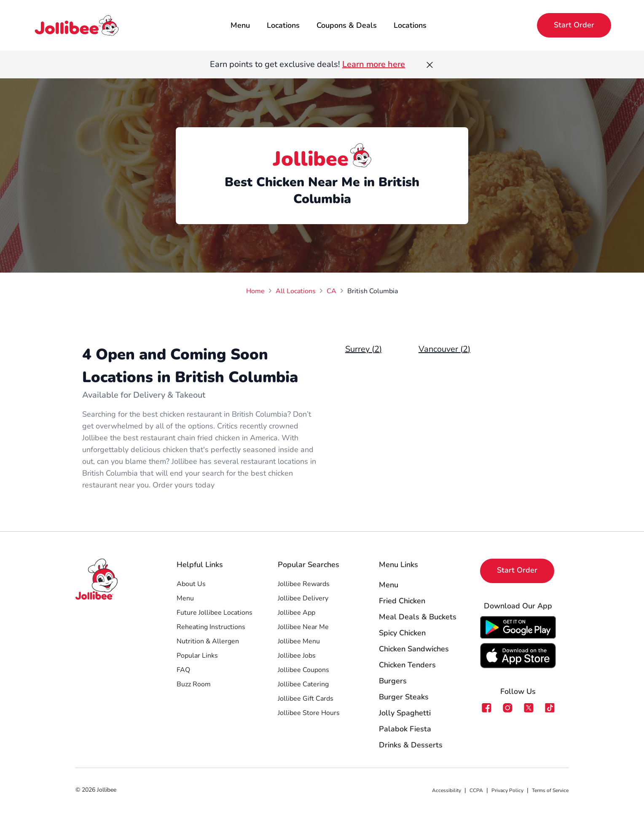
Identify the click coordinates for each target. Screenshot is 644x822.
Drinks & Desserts (411, 745)
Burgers (393, 681)
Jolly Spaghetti (405, 713)
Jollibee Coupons (303, 670)
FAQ (183, 670)
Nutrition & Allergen (208, 641)
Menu (240, 25)
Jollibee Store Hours (309, 713)
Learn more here (374, 64)
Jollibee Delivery (303, 598)
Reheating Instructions (211, 627)
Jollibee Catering (303, 684)
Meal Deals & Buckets (418, 617)
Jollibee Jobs (297, 656)
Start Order (574, 25)
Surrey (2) (364, 349)
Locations (283, 25)
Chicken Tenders (407, 665)
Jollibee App (297, 613)
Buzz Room (194, 684)
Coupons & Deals (347, 25)
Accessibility (447, 790)
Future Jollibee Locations (215, 613)
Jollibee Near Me (303, 627)
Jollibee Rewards (304, 584)
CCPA (476, 790)
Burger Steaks (404, 697)
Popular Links (197, 656)
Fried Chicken (402, 601)
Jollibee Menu (299, 641)
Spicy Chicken (402, 633)
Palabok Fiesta (405, 729)
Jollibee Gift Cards (306, 699)
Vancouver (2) (444, 349)
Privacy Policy (507, 790)
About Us (191, 584)
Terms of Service (550, 790)
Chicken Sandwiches (414, 649)
